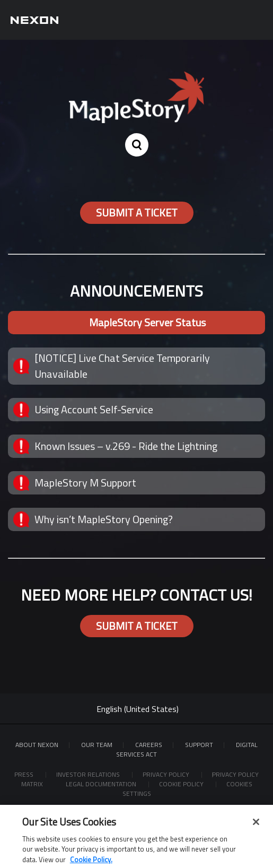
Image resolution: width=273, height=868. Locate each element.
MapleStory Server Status (147, 322)
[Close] (256, 825)
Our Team (97, 745)
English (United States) (138, 709)
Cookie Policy (182, 784)
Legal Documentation (102, 784)
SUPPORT (199, 745)
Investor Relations (89, 774)
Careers (149, 745)
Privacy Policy (167, 774)
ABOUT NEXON (37, 745)
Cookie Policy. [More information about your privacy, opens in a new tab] (91, 863)
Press (25, 774)
